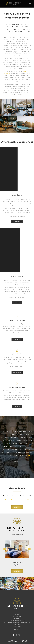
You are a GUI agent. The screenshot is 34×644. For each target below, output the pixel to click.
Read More (17, 406)
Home (17, 615)
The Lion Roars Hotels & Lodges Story (17, 623)
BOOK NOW (17, 507)
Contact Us (17, 340)
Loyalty (17, 625)
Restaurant (17, 617)
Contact (17, 629)
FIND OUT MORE (17, 221)
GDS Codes (17, 627)
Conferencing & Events (17, 621)
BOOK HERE (17, 571)
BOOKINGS (17, 303)
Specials (17, 619)
